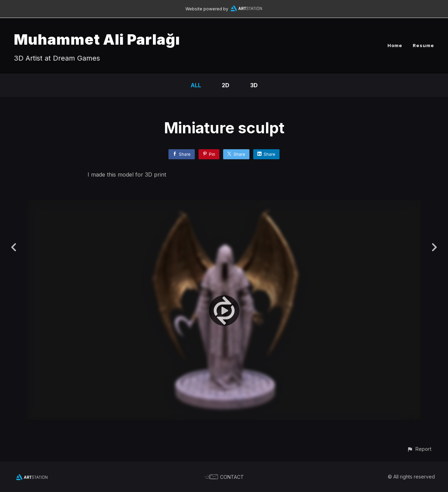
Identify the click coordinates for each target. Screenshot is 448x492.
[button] (419, 449)
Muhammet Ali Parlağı (97, 39)
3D (254, 85)
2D (226, 85)
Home (395, 45)
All (196, 85)
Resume (423, 45)
